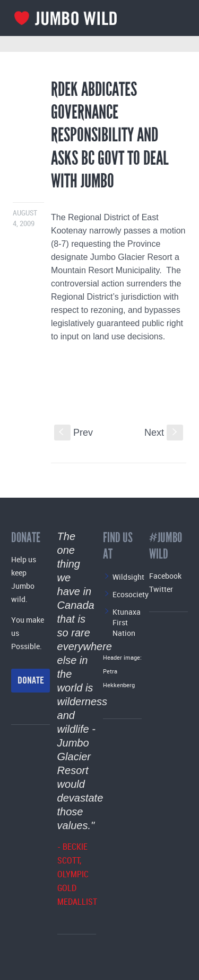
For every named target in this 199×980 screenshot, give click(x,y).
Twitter (161, 589)
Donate (31, 680)
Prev (73, 433)
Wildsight (128, 577)
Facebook (165, 576)
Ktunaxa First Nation (127, 622)
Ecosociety (131, 594)
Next (164, 433)
